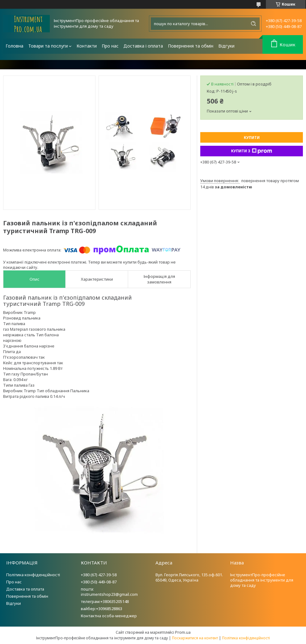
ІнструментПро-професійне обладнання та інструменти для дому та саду (262, 580)
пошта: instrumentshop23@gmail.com (109, 592)
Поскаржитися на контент (195, 638)
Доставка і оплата (143, 46)
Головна (14, 46)
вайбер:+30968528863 (102, 609)
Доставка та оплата (25, 589)
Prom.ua (183, 632)
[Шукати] (253, 24)
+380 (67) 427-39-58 (99, 575)
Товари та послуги (48, 46)
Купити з (252, 151)
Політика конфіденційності (33, 575)
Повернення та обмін (191, 46)
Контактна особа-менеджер (109, 616)
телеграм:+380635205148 (105, 601)
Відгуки (226, 46)
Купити (252, 138)
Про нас (110, 46)
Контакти (87, 46)
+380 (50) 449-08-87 (99, 582)
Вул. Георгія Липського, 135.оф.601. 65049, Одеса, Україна (189, 577)
